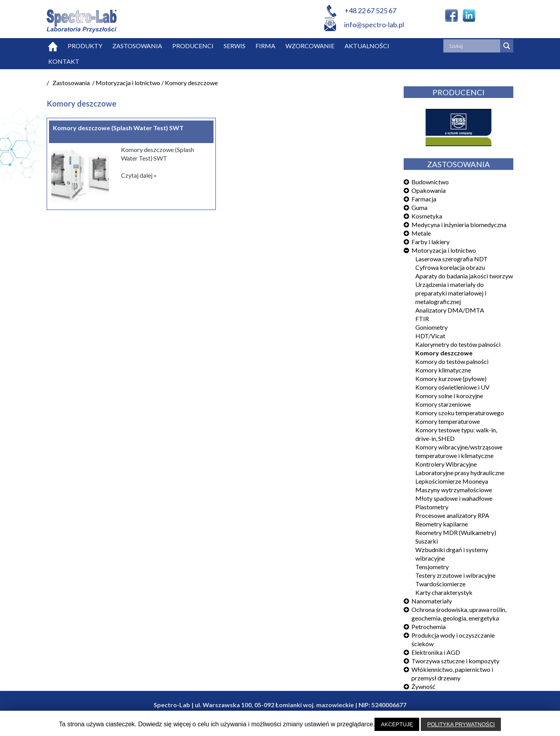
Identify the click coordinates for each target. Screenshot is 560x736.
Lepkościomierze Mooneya (452, 481)
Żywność (423, 686)
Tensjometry (432, 567)
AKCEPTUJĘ (397, 724)
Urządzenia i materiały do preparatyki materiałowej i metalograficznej (451, 293)
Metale (421, 233)
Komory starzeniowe (443, 404)
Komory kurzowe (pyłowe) (451, 378)
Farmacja (424, 199)
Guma (419, 207)
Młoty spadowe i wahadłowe (454, 498)
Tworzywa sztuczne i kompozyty (455, 661)
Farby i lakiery (430, 242)
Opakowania (429, 190)
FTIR (422, 319)
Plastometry (432, 507)
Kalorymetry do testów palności (458, 344)
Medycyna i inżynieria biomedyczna (459, 225)
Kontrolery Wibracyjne (446, 464)
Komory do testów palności (452, 361)
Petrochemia (429, 627)
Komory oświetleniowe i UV (452, 387)
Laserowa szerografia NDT (451, 259)
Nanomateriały (432, 601)
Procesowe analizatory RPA (452, 515)
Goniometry (431, 327)
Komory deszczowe (444, 353)
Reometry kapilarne (442, 524)
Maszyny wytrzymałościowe (454, 490)
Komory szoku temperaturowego (460, 413)
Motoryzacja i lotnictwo (444, 250)
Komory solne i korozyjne (449, 396)
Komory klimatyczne (443, 370)
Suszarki (427, 541)
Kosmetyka (427, 216)
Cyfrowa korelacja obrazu (450, 267)
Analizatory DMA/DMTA (450, 310)
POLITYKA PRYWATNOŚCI (461, 724)
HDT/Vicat (430, 336)
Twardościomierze (440, 584)
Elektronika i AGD (436, 652)
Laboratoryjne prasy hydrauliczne (460, 473)
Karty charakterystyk (444, 592)
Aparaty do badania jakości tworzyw (464, 276)
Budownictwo (430, 182)
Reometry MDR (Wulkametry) (456, 532)
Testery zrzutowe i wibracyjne (455, 575)
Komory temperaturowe (448, 421)
